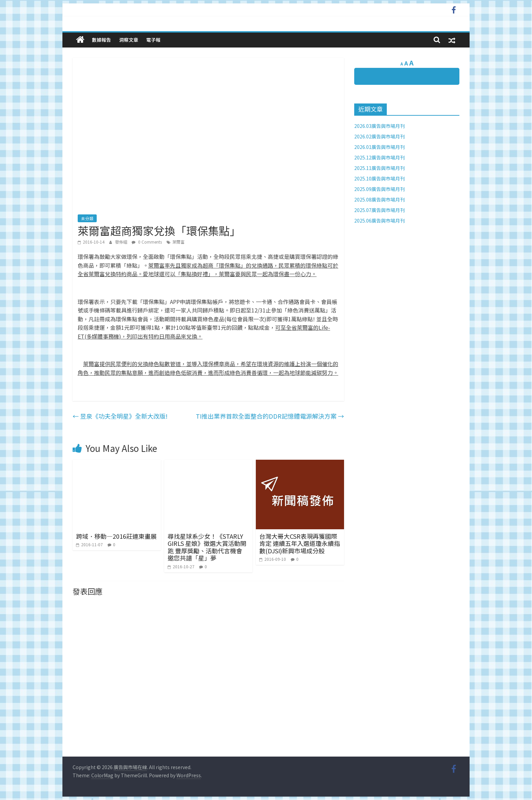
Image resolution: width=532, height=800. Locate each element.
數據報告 (101, 40)
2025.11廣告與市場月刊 (379, 168)
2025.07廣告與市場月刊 (379, 210)
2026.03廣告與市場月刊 (379, 126)
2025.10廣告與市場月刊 (379, 178)
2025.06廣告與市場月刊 (379, 221)
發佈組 (122, 242)
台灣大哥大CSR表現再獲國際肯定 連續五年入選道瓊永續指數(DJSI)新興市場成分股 (300, 543)
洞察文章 (129, 40)
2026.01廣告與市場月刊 (379, 147)
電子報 (153, 40)
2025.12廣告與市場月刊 (379, 157)
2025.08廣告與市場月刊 (379, 199)
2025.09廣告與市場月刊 (379, 189)
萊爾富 (178, 242)
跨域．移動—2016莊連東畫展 (116, 536)
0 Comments (147, 242)
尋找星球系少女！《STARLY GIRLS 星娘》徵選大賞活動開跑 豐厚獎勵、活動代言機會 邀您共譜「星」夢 (207, 547)
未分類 (87, 218)
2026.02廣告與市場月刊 (379, 136)
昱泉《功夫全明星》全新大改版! (120, 416)
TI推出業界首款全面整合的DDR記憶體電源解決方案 (270, 416)
